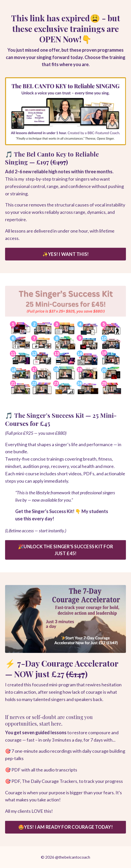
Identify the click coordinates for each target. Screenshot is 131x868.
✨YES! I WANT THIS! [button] (66, 254)
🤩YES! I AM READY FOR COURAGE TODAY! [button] (65, 827)
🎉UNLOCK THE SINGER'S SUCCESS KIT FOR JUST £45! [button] (65, 550)
